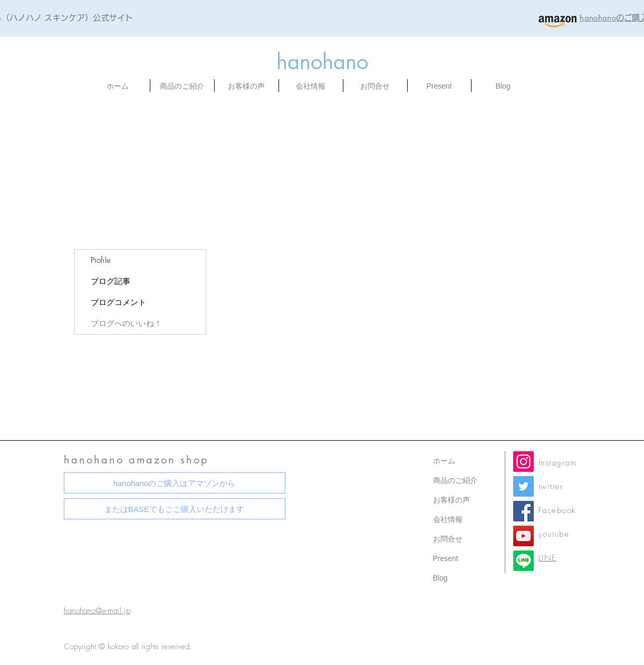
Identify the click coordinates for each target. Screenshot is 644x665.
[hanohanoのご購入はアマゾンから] (175, 483)
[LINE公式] (523, 561)
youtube (554, 534)
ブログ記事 (110, 281)
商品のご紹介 (455, 480)
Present (446, 558)
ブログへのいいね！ (126, 324)
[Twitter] (523, 486)
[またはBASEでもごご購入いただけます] (175, 509)
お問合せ (448, 539)
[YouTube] (523, 536)
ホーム (444, 461)
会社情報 (448, 519)
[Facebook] (523, 511)
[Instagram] (523, 462)
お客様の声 (451, 500)
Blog (440, 578)
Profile (101, 260)
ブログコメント (118, 302)
